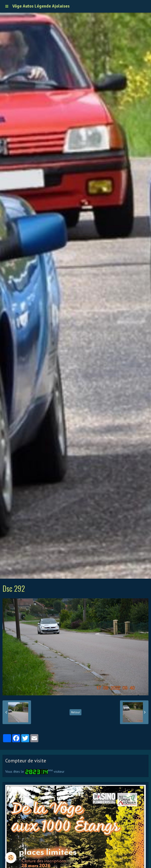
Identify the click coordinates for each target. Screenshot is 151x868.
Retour (75, 712)
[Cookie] (11, 858)
